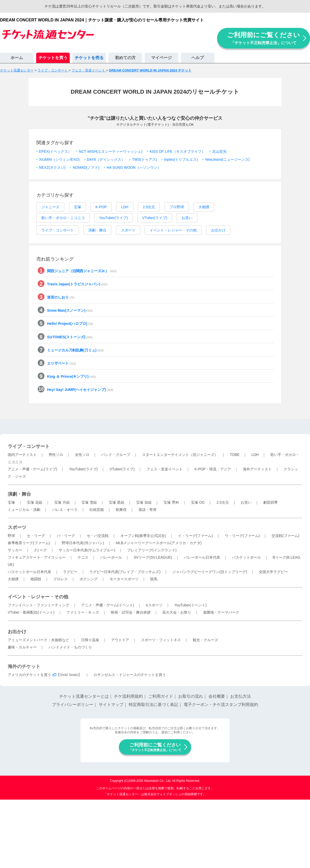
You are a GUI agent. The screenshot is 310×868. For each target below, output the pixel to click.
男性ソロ (56, 455)
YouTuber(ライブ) (114, 218)
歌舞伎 (121, 510)
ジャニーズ (50, 207)
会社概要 (217, 696)
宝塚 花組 (35, 502)
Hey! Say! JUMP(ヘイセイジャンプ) (80, 390)
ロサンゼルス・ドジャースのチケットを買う (130, 675)
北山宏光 (219, 151)
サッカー (15, 550)
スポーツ (128, 230)
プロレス (60, 579)
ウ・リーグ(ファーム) (242, 536)
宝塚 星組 (117, 502)
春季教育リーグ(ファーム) (29, 543)
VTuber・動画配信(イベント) (31, 612)
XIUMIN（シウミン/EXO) (59, 159)
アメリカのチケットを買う (29, 675)
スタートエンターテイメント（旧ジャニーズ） (180, 455)
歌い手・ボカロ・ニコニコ (63, 218)
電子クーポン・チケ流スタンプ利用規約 (221, 705)
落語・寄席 (148, 510)
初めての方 (125, 58)
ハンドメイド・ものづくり (70, 647)
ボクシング (89, 579)
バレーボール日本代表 (202, 557)
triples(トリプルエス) (181, 159)
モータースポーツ (124, 579)
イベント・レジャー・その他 (173, 230)
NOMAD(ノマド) (86, 167)
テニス (83, 557)
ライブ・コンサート (58, 230)
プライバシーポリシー (73, 705)
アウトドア (120, 640)
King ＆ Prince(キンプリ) (72, 376)
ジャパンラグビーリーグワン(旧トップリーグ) (210, 572)
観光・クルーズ (205, 640)
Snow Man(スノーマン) (70, 310)
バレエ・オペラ (65, 510)
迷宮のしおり (61, 297)
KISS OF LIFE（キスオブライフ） (177, 151)
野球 (11, 536)
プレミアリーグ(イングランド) (152, 550)
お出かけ (218, 230)
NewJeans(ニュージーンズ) (227, 159)
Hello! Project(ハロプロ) (70, 324)
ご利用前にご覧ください (263, 38)
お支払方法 (241, 696)
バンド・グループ (116, 455)
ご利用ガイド (161, 696)
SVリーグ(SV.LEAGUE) (153, 557)
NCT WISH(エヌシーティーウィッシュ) (111, 151)
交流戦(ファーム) (285, 536)
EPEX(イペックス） (55, 151)
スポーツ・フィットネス (161, 640)
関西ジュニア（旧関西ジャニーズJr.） (82, 271)
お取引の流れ (191, 696)
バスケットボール (246, 557)
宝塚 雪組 (89, 502)
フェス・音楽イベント (165, 469)
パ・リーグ (66, 536)
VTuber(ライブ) (155, 218)
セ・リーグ (36, 536)
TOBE (235, 455)
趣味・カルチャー (22, 647)
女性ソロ (82, 455)
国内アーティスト (22, 455)
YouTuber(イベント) (191, 605)
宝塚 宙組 (144, 502)
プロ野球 (177, 207)
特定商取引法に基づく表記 (153, 705)
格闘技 (36, 579)
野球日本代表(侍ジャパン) (83, 543)
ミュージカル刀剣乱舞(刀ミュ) (75, 350)
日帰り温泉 (90, 640)
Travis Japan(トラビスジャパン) (77, 284)
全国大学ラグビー (273, 572)
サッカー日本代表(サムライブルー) (87, 550)
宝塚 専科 (171, 502)
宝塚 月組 (62, 502)
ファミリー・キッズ (83, 612)
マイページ (161, 58)
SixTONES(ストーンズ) (70, 337)
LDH (125, 207)
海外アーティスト (257, 469)
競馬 (154, 579)
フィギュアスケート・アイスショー (37, 557)
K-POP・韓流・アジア (213, 469)
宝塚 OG (198, 502)
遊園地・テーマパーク (221, 612)
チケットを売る (89, 58)
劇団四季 (270, 502)
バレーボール (111, 557)
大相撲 (204, 207)
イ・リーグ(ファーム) (195, 536)
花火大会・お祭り (177, 612)
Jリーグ (40, 550)
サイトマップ (111, 705)
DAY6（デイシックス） (106, 159)
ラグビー (70, 572)
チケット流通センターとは (84, 696)
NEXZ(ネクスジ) (52, 167)
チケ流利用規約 (128, 696)
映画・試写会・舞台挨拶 (131, 612)
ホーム (17, 58)
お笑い (187, 218)
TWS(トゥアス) (144, 159)
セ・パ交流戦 (98, 536)
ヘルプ (198, 58)
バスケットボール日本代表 (29, 572)
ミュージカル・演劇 (24, 510)
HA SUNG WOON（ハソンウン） (134, 167)
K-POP (101, 207)
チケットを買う (53, 58)
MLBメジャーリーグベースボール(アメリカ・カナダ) (159, 543)
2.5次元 (149, 207)
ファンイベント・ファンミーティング (38, 605)
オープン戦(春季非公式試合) (143, 536)
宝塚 (78, 207)
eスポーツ (154, 605)
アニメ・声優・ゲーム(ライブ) (32, 469)
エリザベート (62, 363)
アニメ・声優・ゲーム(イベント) (108, 605)
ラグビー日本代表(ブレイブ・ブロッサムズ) (125, 572)
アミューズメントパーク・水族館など (38, 640)
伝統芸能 (97, 510)
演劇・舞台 (97, 230)
